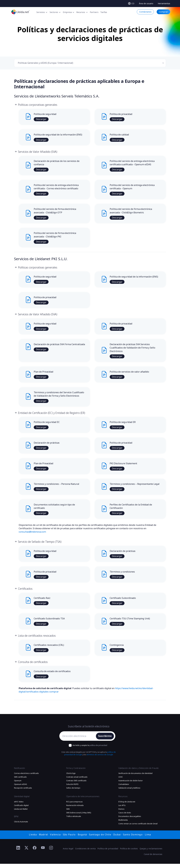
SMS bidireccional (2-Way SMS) (79, 817)
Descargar (42, 119)
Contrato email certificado (77, 781)
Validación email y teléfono (129, 792)
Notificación (19, 772)
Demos (121, 813)
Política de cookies (129, 853)
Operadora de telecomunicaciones (83, 801)
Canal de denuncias (153, 858)
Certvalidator (124, 789)
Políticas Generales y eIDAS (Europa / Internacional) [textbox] (45, 63)
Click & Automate (21, 826)
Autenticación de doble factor (131, 785)
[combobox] (90, 63)
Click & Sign (71, 778)
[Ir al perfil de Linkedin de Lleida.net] (18, 852)
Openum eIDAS (21, 789)
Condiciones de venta (85, 853)
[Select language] (131, 4)
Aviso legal (68, 853)
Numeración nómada (75, 810)
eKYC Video (19, 806)
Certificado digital (21, 810)
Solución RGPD (72, 789)
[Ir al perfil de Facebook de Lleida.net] (35, 852)
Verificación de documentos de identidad (135, 778)
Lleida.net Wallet (21, 813)
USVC (121, 781)
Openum (18, 785)
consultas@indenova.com (32, 535)
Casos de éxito (125, 817)
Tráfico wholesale (74, 821)
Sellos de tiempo (73, 792)
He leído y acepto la (90, 750)
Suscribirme (105, 740)
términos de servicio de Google (100, 759)
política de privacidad (98, 750)
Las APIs (122, 810)
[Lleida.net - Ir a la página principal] (20, 12)
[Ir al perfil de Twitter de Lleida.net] (27, 852)
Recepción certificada (23, 792)
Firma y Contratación (76, 772)
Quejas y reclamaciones (151, 853)
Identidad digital (22, 801)
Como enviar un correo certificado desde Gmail (138, 828)
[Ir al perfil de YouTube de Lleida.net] (43, 852)
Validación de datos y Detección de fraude (139, 772)
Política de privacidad (108, 853)
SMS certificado (20, 781)
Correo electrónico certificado (26, 778)
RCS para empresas (74, 806)
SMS (68, 813)
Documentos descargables (130, 821)
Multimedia (123, 824)
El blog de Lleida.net (127, 806)
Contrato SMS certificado (76, 785)
